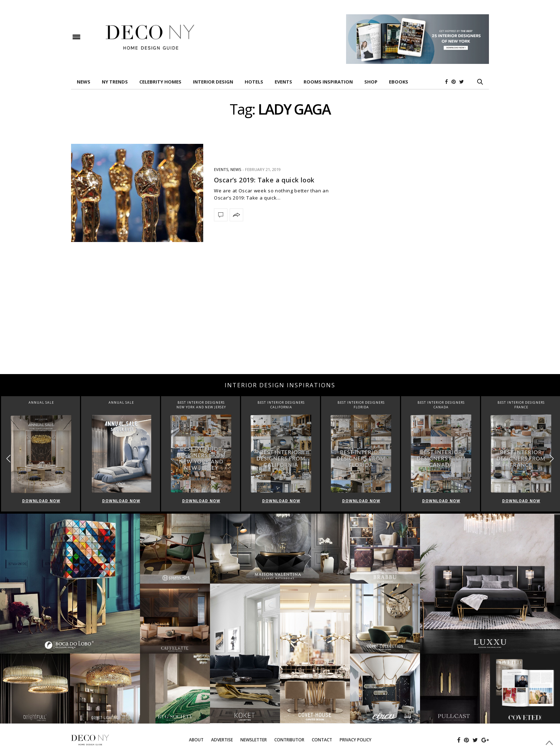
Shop (371, 82)
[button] (552, 458)
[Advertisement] (280, 317)
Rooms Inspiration (328, 82)
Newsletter (254, 740)
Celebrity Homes (160, 82)
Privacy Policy (356, 740)
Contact (322, 740)
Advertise (222, 740)
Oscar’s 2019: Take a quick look (264, 180)
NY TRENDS (115, 82)
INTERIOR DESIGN (213, 82)
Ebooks (399, 82)
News (84, 82)
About (196, 740)
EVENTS (283, 82)
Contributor (289, 740)
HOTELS (254, 82)
